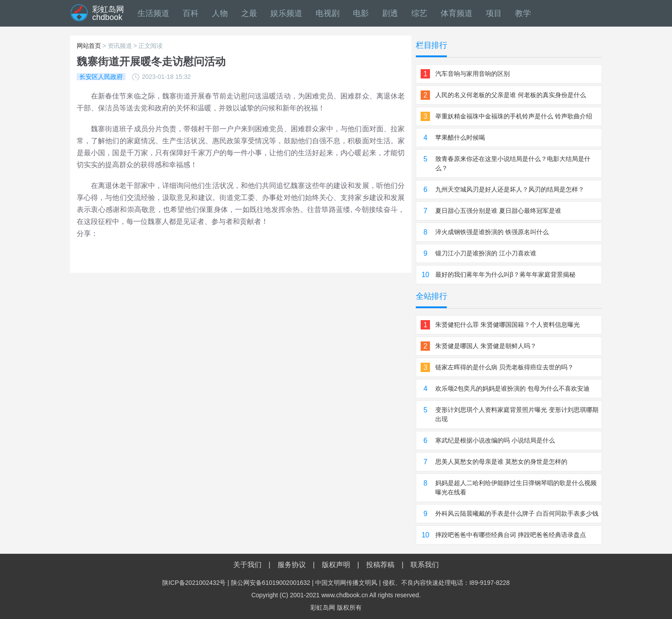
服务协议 (292, 565)
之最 (249, 13)
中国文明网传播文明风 (346, 583)
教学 (523, 13)
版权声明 (336, 565)
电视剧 (328, 13)
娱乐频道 (286, 13)
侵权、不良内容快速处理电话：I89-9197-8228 (446, 583)
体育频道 (457, 13)
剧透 (390, 13)
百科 (191, 13)
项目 (494, 13)
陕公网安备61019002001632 (271, 583)
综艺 (419, 13)
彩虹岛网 (323, 607)
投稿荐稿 (380, 565)
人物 (220, 13)
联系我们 (425, 565)
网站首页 (89, 46)
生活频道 (153, 13)
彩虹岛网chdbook (108, 13)
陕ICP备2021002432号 (194, 583)
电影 (361, 13)
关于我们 (247, 565)
